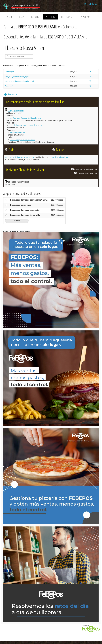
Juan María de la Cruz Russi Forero (20, 157)
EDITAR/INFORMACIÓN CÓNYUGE (84, 169)
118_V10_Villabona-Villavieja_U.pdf (20, 81)
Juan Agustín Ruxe (16, 111)
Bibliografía (67, 17)
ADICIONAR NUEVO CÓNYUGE (86, 173)
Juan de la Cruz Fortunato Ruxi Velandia (26, 125)
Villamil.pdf (9, 72)
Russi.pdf (9, 86)
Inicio (9, 17)
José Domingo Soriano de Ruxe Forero (25, 118)
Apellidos (50, 17)
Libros (21, 17)
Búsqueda (35, 17)
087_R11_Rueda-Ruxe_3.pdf (17, 77)
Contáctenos (85, 17)
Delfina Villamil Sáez (61, 157)
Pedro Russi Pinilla (17, 132)
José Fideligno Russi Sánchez (23, 140)
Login (95, 4)
